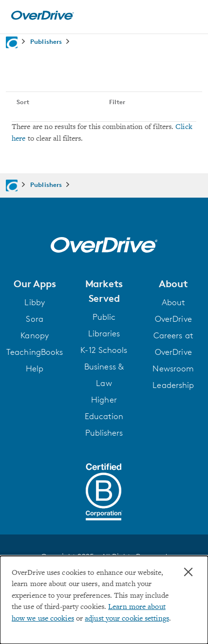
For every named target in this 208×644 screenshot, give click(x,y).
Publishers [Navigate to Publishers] (46, 41)
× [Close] (188, 572)
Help (35, 368)
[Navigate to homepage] (12, 42)
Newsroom (173, 368)
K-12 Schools (104, 350)
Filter (117, 102)
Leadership (173, 385)
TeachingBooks (35, 352)
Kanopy (35, 335)
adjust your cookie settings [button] (127, 619)
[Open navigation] (190, 16)
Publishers (104, 433)
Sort (23, 102)
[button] (35, 284)
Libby (35, 302)
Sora (34, 319)
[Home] (42, 18)
